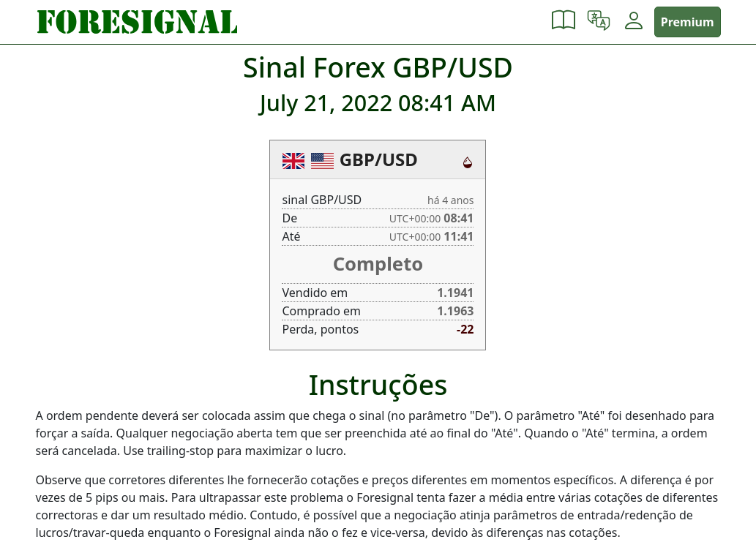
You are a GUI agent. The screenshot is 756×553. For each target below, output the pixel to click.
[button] (564, 22)
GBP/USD (379, 159)
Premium (688, 22)
